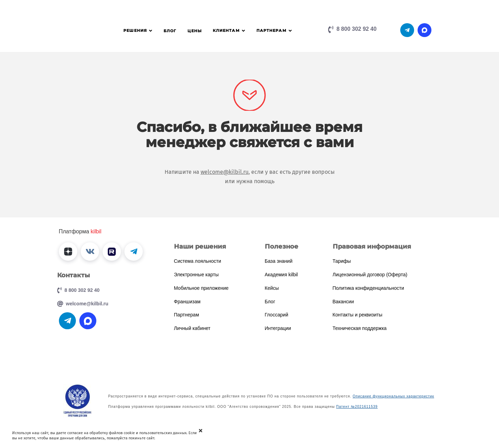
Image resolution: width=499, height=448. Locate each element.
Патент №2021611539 (357, 407)
